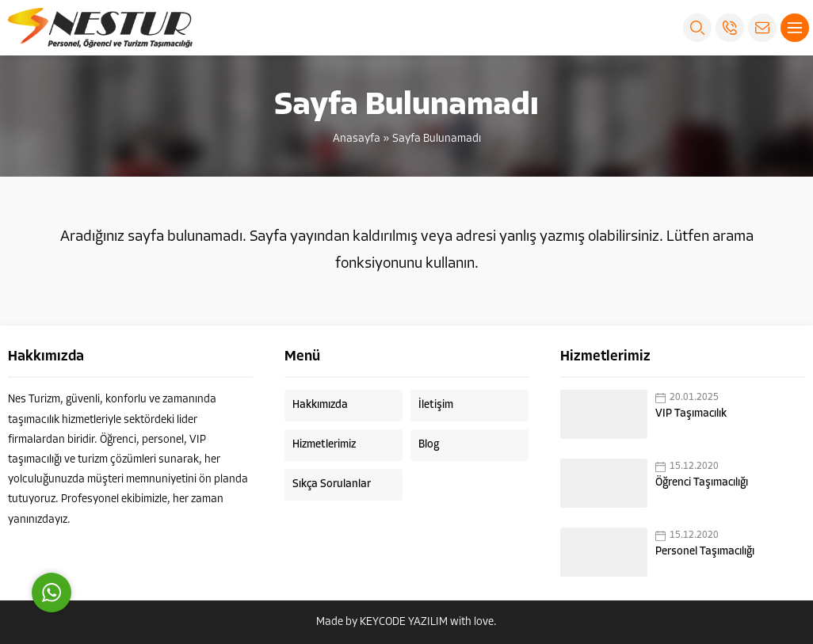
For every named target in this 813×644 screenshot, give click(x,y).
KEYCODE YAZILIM (404, 622)
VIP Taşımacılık (691, 414)
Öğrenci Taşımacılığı (702, 483)
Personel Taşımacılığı (705, 552)
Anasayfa (357, 139)
